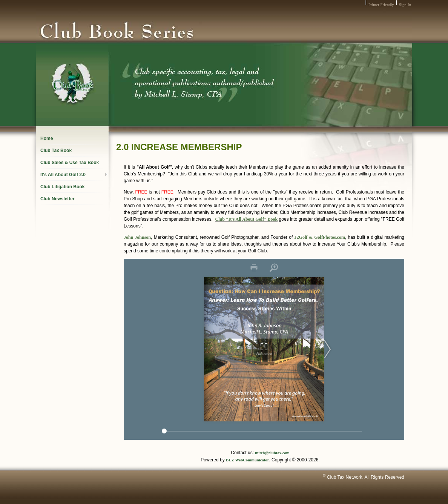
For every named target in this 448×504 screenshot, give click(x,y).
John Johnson (137, 237)
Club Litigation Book (62, 187)
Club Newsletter (58, 199)
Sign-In (405, 5)
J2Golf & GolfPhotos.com (320, 237)
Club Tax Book (56, 151)
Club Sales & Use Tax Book (70, 163)
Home (47, 138)
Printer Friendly (381, 5)
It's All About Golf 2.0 (74, 175)
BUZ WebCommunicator (247, 460)
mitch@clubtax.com (272, 453)
